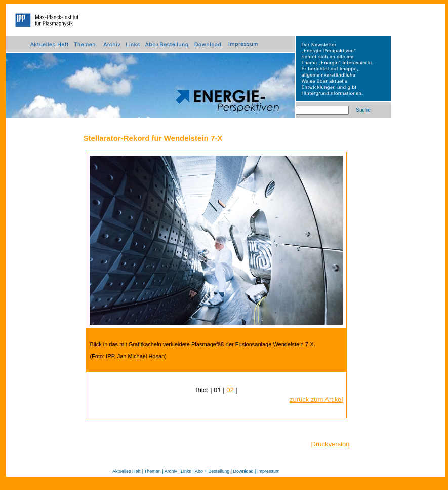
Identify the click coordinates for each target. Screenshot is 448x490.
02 (230, 390)
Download (243, 471)
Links (186, 471)
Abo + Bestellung (212, 471)
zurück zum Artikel (316, 400)
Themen (153, 471)
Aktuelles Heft (127, 471)
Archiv (171, 471)
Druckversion (331, 444)
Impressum (269, 471)
